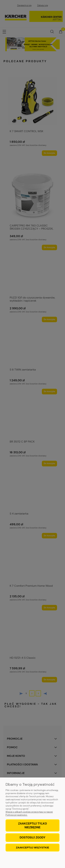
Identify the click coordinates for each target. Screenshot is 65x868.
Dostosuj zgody (32, 837)
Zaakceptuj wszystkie (32, 847)
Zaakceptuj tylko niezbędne (32, 825)
